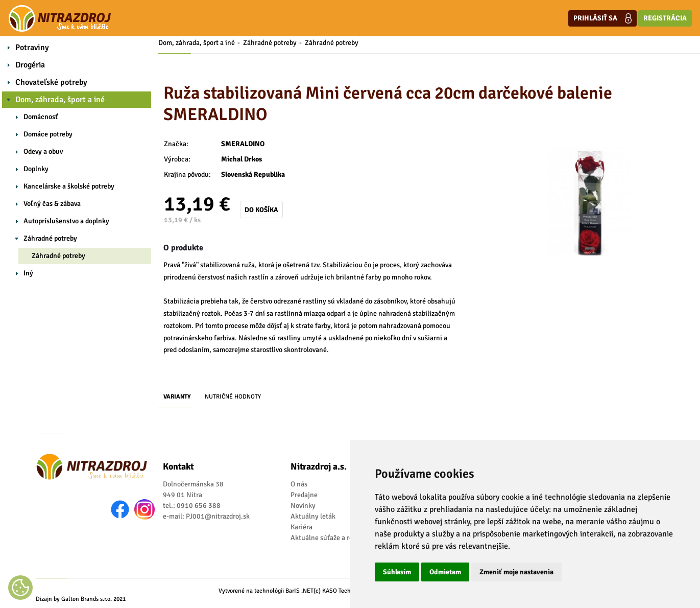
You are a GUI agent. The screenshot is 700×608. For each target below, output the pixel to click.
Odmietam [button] (445, 572)
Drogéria (30, 65)
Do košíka (261, 210)
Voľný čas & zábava (52, 204)
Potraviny (32, 48)
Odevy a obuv (43, 151)
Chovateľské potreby (51, 82)
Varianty (177, 397)
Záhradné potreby (50, 238)
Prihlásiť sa (602, 18)
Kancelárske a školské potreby (69, 186)
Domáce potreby (48, 134)
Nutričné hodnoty (233, 397)
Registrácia (665, 18)
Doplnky (36, 169)
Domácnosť (41, 117)
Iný (28, 273)
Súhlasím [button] (397, 572)
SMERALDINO (243, 144)
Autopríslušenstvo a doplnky (66, 221)
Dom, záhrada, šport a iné (60, 100)
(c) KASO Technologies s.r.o (349, 591)
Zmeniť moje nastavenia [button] (516, 572)
